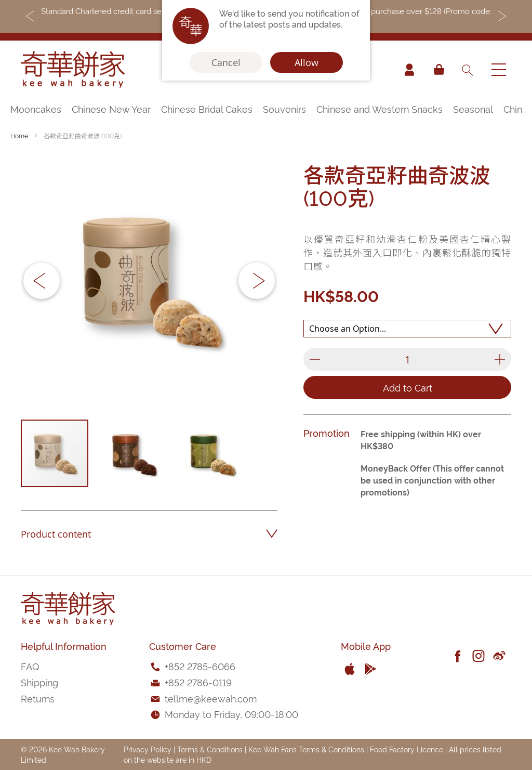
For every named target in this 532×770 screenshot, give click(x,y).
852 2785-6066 (202, 666)
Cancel (226, 62)
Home (19, 135)
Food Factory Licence (407, 749)
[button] (42, 281)
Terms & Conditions (210, 749)
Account (409, 70)
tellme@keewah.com (211, 698)
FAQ (30, 666)
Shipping (39, 682)
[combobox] (467, 70)
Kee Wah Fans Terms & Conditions (306, 749)
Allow (307, 62)
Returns (38, 698)
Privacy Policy (148, 749)
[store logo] (73, 70)
